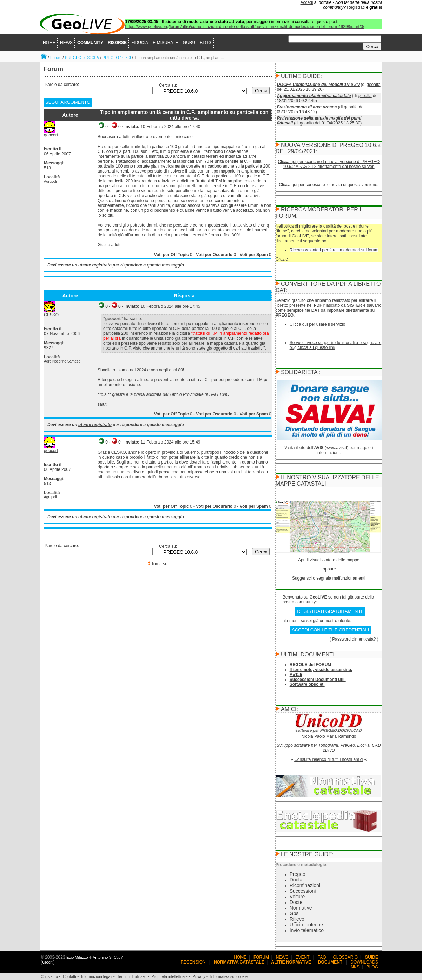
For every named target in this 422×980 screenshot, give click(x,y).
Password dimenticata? (354, 639)
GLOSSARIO (346, 957)
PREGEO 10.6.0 (117, 58)
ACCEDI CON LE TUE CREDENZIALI (330, 630)
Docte (296, 902)
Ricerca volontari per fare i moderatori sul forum (334, 250)
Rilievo (297, 919)
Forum (56, 58)
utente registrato (95, 265)
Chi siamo (49, 976)
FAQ (322, 957)
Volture (297, 897)
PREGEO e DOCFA (82, 58)
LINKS (353, 967)
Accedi (307, 2)
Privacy (199, 976)
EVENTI (303, 957)
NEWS (66, 43)
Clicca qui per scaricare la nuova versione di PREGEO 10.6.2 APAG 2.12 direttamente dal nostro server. (329, 164)
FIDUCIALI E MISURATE (155, 43)
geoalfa (373, 85)
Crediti (48, 962)
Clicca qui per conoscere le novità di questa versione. (329, 185)
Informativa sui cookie (229, 976)
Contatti (70, 976)
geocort (51, 135)
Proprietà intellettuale (169, 976)
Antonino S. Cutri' (108, 957)
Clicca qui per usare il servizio (318, 324)
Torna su (159, 564)
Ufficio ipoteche (306, 925)
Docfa (296, 880)
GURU (189, 43)
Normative (301, 908)
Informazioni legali (97, 976)
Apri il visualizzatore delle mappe (329, 560)
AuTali (296, 675)
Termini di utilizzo (132, 976)
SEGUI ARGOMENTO (68, 102)
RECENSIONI (194, 962)
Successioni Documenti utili (318, 680)
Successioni (303, 891)
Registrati (356, 7)
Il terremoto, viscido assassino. (321, 670)
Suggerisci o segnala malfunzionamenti (329, 578)
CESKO (51, 315)
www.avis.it (337, 448)
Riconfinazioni (305, 885)
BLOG (206, 43)
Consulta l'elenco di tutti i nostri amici (329, 759)
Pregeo (298, 874)
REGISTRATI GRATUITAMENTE (330, 611)
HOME (49, 43)
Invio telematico (307, 930)
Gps (294, 913)
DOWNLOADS (364, 962)
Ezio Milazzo (77, 957)
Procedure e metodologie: (302, 865)
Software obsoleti (307, 684)
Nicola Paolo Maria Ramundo (329, 736)
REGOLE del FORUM (311, 665)
